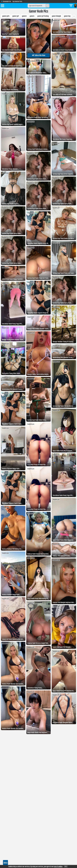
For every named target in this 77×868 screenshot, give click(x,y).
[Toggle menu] (2, 6)
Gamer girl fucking (43, 16)
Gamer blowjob (56, 16)
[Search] (47, 6)
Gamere (24, 16)
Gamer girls (6, 16)
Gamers (32, 16)
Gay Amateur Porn (17, 1)
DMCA (6, 863)
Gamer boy (67, 16)
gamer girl (16, 16)
